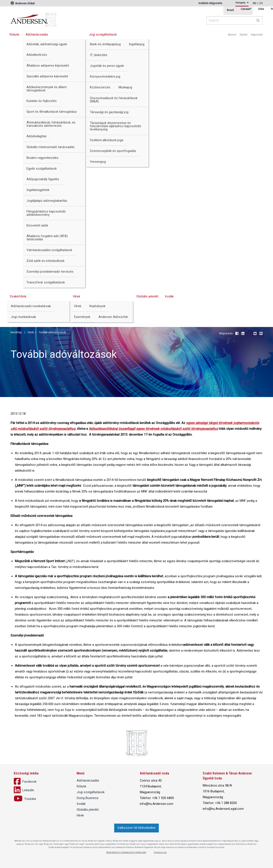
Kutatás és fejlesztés (42, 101)
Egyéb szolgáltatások (42, 169)
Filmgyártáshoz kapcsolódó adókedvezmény (46, 213)
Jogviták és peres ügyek (107, 66)
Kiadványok (97, 306)
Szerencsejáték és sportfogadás (113, 151)
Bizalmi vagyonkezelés (42, 158)
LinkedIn (243, 334)
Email (255, 334)
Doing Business (88, 798)
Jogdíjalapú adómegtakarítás (47, 201)
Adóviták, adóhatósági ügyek (47, 44)
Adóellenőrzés (37, 55)
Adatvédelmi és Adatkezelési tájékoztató (126, 852)
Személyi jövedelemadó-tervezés (50, 272)
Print (261, 334)
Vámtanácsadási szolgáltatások (49, 250)
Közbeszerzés (100, 87)
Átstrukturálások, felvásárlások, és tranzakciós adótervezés (51, 124)
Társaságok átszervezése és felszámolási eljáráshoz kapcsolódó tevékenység (115, 126)
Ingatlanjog (137, 44)
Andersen (75, 18)
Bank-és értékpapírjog (105, 44)
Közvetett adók (37, 225)
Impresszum (160, 852)
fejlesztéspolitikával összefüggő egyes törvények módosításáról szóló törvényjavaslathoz (153, 429)
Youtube (249, 334)
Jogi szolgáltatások (103, 34)
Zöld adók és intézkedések (45, 261)
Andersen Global (23, 3)
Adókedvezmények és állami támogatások (47, 89)
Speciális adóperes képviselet (47, 76)
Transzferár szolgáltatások (46, 282)
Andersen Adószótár (113, 317)
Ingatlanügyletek (38, 190)
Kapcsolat (257, 35)
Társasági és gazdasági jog (109, 112)
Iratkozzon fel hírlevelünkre (136, 828)
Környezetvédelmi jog (105, 77)
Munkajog (125, 87)
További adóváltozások (52, 332)
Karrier (243, 35)
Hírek (77, 296)
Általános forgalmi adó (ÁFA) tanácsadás (47, 238)
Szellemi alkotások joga (107, 140)
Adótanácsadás (37, 34)
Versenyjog (98, 162)
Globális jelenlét (147, 296)
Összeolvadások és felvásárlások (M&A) (114, 100)
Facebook (237, 334)
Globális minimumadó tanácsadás (51, 147)
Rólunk (14, 34)
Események (82, 317)
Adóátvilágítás (37, 136)
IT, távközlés (99, 55)
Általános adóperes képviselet (48, 66)
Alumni (232, 35)
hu (254, 3)
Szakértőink (18, 296)
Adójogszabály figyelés (43, 179)
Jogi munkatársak (23, 317)
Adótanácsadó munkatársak (31, 306)
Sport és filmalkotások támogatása (51, 112)
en (261, 3)
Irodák (169, 296)
